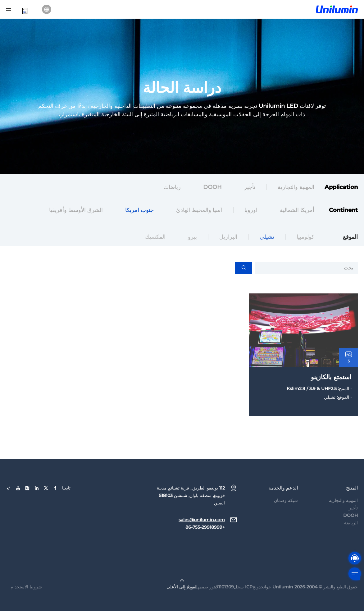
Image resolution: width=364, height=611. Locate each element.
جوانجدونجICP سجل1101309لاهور (240, 597)
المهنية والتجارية (296, 188)
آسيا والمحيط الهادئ (199, 211)
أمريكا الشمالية (297, 211)
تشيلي (267, 247)
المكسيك (155, 247)
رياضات (172, 188)
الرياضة (351, 533)
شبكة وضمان (286, 510)
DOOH (212, 188)
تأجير (250, 188)
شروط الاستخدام (26, 597)
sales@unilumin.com (202, 530)
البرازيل (228, 247)
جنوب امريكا (139, 211)
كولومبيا (305, 247)
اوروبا (251, 211)
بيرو (192, 247)
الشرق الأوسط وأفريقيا (76, 211)
